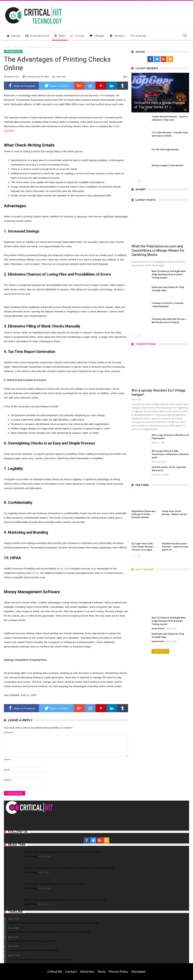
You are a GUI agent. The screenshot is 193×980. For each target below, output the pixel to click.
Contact (71, 972)
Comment (9, 732)
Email (7, 770)
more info (63, 569)
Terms (101, 972)
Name (7, 759)
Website (8, 780)
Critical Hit (55, 972)
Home (7, 47)
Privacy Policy (119, 972)
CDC (35, 573)
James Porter (13, 77)
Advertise (87, 972)
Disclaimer (139, 972)
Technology (18, 47)
